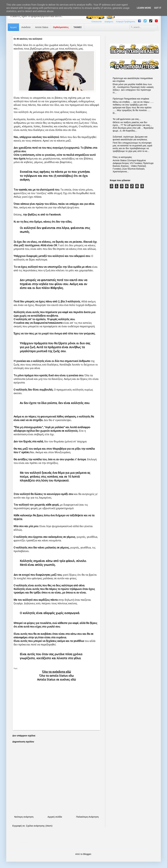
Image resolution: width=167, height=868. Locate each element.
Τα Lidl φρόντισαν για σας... (127, 119)
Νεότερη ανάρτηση (24, 817)
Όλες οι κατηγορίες (122, 157)
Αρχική (13, 27)
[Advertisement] (56, 703)
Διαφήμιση (109, 22)
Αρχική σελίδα (55, 817)
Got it (158, 8)
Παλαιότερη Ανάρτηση (87, 817)
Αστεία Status (42, 27)
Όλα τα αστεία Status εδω (57, 676)
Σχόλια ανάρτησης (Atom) (39, 826)
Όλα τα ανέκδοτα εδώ (57, 672)
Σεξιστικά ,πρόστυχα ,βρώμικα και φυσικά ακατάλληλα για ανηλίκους (130, 138)
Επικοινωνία (97, 22)
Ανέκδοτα (26, 27)
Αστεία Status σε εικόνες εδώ (57, 679)
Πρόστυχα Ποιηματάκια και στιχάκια (131, 99)
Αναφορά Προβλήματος (126, 22)
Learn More (144, 8)
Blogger (87, 854)
